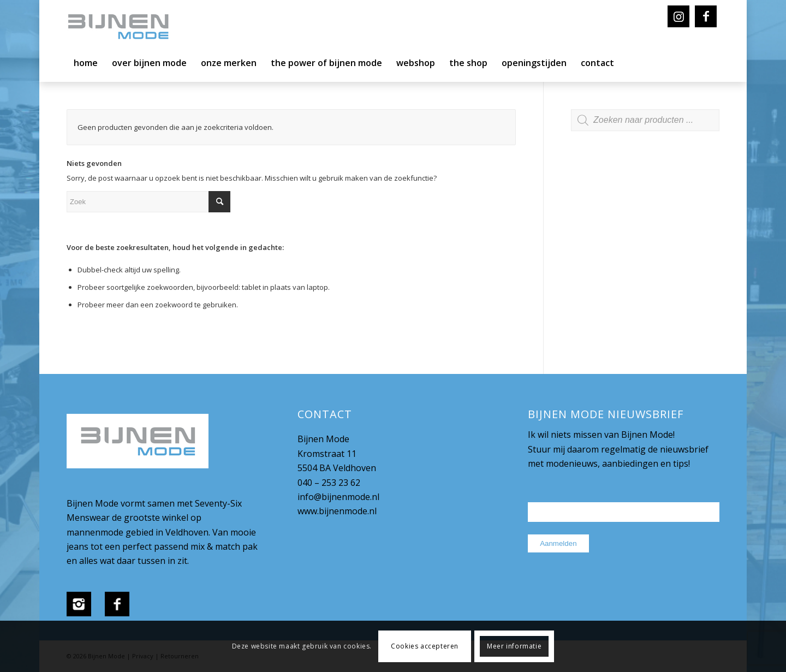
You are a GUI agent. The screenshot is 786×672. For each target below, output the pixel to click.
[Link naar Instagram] (678, 16)
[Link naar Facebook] (706, 16)
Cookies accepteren (425, 646)
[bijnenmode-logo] (126, 27)
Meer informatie (514, 646)
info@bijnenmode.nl (338, 497)
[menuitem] (86, 66)
